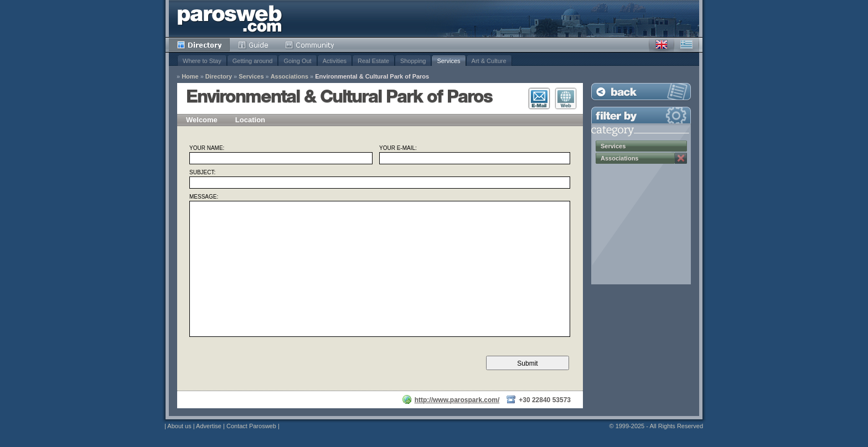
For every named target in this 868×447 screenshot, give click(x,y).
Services (448, 61)
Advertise (209, 426)
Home (190, 77)
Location (250, 120)
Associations (290, 77)
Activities (335, 61)
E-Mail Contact (539, 98)
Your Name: (207, 148)
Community (310, 45)
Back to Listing (641, 92)
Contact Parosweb (251, 426)
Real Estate (373, 61)
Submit (527, 363)
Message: (204, 197)
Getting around (253, 61)
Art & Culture (489, 61)
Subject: (202, 173)
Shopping (413, 61)
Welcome (202, 120)
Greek (686, 45)
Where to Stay (202, 61)
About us (179, 426)
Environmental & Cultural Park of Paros (372, 77)
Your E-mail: (398, 148)
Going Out (297, 61)
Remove (681, 158)
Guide (253, 45)
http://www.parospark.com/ (457, 400)
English (662, 45)
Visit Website (566, 98)
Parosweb (230, 19)
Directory (199, 45)
